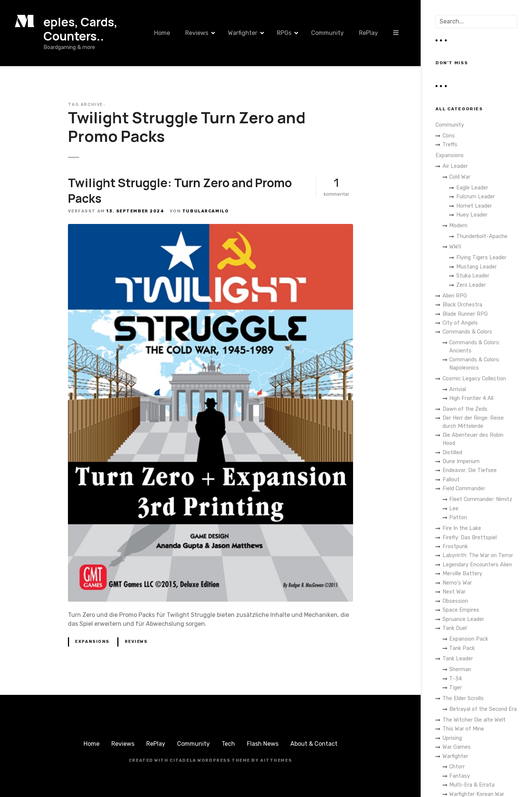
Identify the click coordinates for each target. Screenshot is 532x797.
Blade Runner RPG (465, 314)
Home (162, 33)
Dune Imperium (461, 461)
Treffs (450, 145)
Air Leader (455, 166)
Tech (228, 744)
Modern (458, 226)
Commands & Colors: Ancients (475, 347)
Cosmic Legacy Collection (474, 379)
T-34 (456, 679)
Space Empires (461, 610)
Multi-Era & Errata (472, 785)
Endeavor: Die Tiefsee (470, 470)
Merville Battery (462, 574)
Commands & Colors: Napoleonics (475, 364)
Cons (449, 136)
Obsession (455, 601)
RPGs (284, 33)
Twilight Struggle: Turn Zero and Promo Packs (180, 191)
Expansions (92, 642)
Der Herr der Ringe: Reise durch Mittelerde (473, 422)
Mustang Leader (476, 267)
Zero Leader (471, 285)
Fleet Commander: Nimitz (481, 499)
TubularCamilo (205, 211)
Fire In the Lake (462, 528)
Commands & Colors (467, 332)
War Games (457, 747)
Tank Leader (458, 659)
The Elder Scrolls (463, 698)
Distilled (452, 453)
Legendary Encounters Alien (477, 565)
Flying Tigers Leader (481, 258)
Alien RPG (455, 296)
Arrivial (458, 389)
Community (327, 33)
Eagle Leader (472, 188)
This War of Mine (463, 729)
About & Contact (314, 744)
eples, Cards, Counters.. (81, 29)
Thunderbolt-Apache (482, 236)
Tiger (456, 688)
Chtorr (457, 767)
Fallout (451, 480)
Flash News (263, 744)
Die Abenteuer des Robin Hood (473, 439)
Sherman (460, 669)
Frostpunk (455, 546)
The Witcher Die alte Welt (474, 720)
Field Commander (464, 489)
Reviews (197, 33)
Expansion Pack (469, 639)
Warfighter (243, 33)
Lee (454, 509)
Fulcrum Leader (476, 197)
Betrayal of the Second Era (483, 709)
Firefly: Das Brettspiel (470, 538)
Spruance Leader (463, 619)
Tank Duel (455, 628)
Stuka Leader (473, 276)
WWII (455, 247)
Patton (458, 518)
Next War (454, 592)
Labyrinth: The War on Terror (478, 555)
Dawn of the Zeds (465, 409)
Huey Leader (472, 215)
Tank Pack (462, 648)
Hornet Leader (474, 206)
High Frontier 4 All (471, 398)
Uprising (452, 738)
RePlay (368, 33)
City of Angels (460, 323)
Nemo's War (457, 583)
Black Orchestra (462, 305)
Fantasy (460, 776)
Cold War (460, 177)
